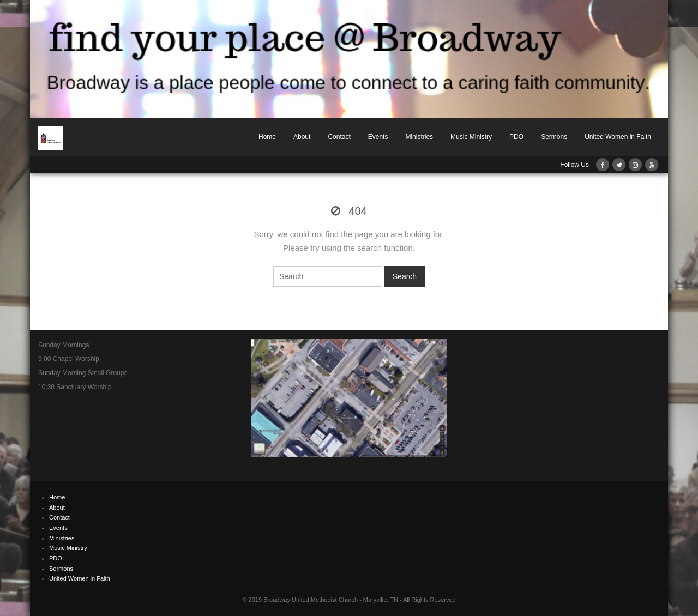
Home (267, 137)
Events (378, 137)
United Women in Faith (618, 137)
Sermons (554, 137)
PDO (516, 137)
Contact (339, 137)
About (302, 137)
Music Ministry (471, 137)
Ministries (419, 137)
